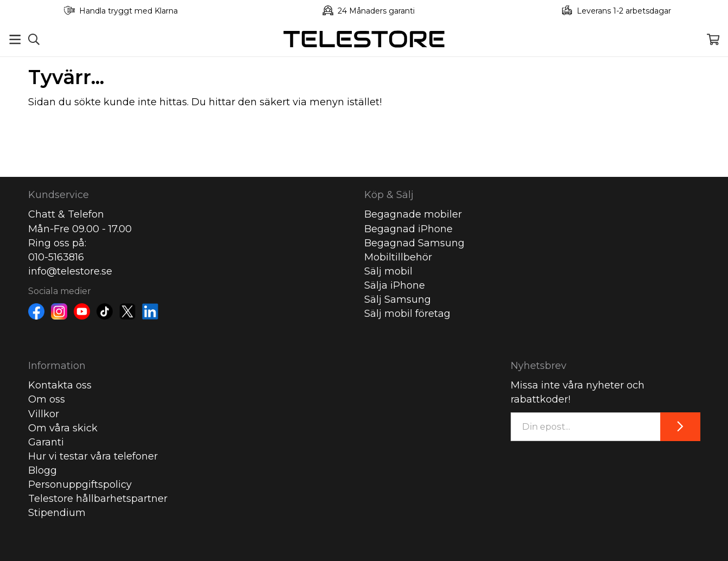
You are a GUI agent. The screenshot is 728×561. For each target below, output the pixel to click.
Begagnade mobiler (413, 214)
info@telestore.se (70, 271)
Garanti (46, 442)
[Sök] (34, 39)
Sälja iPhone (395, 285)
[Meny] (15, 39)
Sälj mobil (388, 271)
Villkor (44, 414)
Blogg (43, 470)
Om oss (47, 399)
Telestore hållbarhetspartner (98, 499)
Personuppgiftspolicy (80, 484)
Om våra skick (63, 428)
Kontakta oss (60, 385)
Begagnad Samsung (414, 243)
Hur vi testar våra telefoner (93, 456)
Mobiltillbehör (398, 257)
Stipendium (57, 513)
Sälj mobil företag (407, 314)
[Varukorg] (713, 39)
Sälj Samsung (398, 299)
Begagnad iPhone (408, 229)
